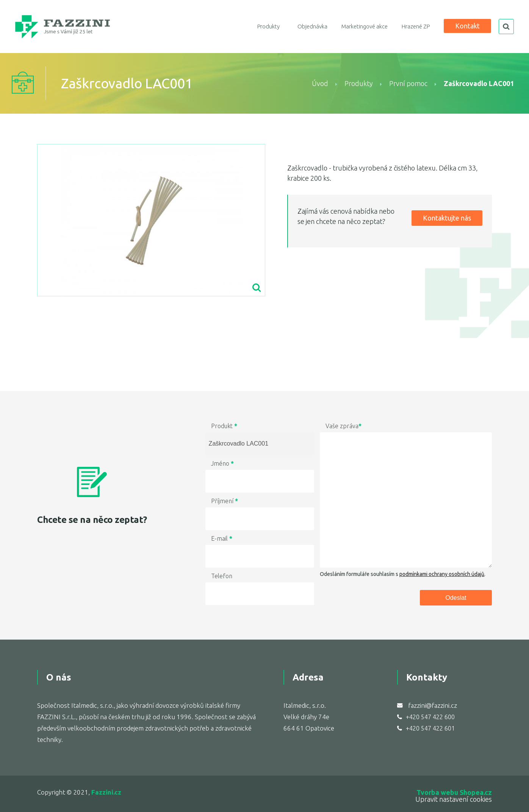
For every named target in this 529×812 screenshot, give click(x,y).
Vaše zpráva (344, 426)
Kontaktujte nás (447, 218)
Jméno (222, 463)
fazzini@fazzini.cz (433, 705)
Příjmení (225, 501)
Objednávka (312, 26)
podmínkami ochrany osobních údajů (442, 574)
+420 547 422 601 (430, 728)
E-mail (222, 538)
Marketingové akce (365, 26)
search (506, 27)
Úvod (320, 83)
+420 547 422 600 (430, 717)
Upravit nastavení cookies (454, 799)
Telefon (222, 576)
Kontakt (467, 26)
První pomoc (408, 83)
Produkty (268, 26)
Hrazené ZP (416, 26)
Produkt (224, 426)
